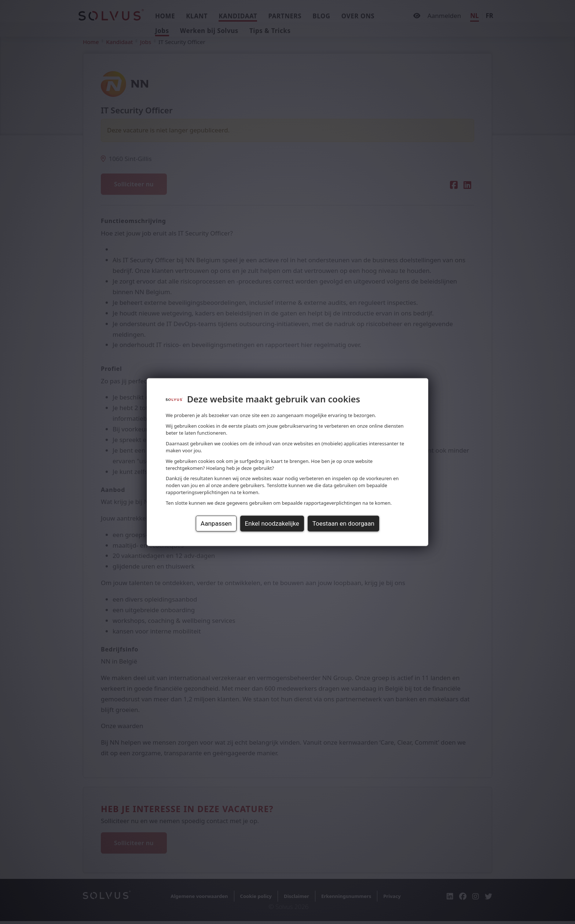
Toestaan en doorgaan (343, 523)
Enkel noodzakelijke (272, 523)
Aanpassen (216, 523)
